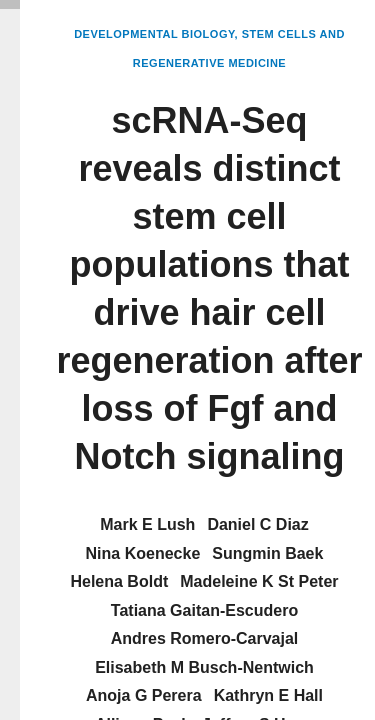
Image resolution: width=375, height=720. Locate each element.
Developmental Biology (154, 34)
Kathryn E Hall (268, 695)
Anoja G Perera (144, 695)
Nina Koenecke (143, 553)
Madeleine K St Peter (259, 581)
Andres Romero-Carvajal (205, 638)
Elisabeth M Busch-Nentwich (204, 667)
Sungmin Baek (267, 553)
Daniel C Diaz (257, 524)
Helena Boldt (119, 581)
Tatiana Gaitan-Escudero (204, 610)
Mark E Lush (147, 524)
